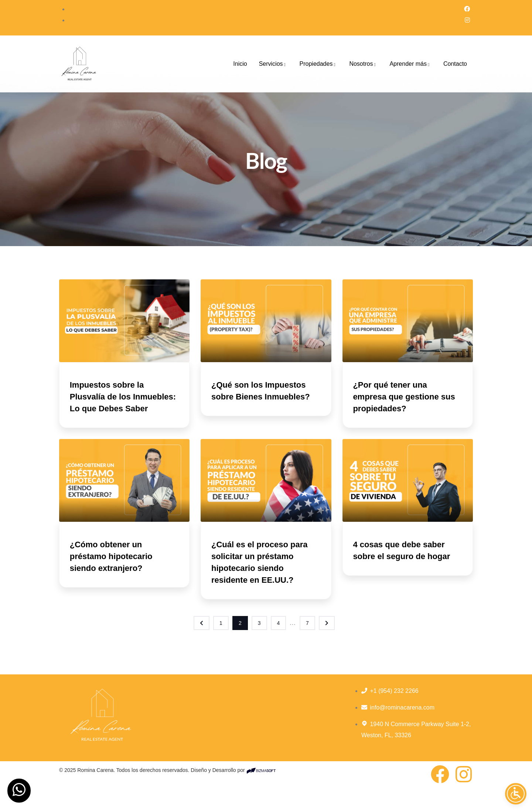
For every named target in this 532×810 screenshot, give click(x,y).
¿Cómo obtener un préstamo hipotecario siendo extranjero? (114, 568)
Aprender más (410, 64)
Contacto (455, 64)
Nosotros (363, 64)
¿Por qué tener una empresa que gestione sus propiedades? (407, 397)
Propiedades (319, 64)
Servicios (273, 64)
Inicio (240, 64)
